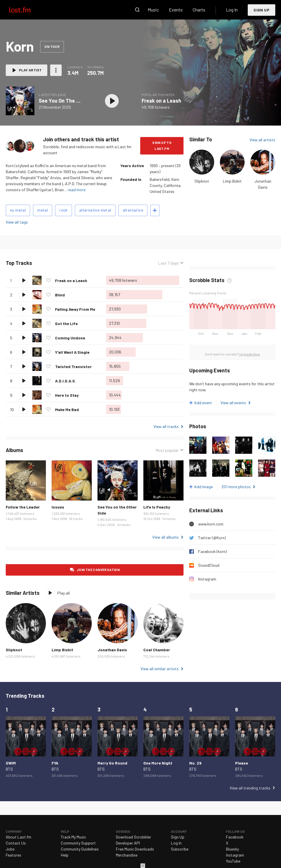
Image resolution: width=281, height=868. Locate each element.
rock (64, 210)
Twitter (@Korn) (212, 538)
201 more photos (236, 487)
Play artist (30, 70)
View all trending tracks (250, 788)
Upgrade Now (250, 354)
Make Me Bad (67, 409)
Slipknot (202, 181)
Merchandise (127, 855)
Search (137, 10)
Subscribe (180, 849)
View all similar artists (160, 669)
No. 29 (195, 763)
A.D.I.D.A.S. (66, 381)
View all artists (262, 140)
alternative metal (95, 210)
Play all (64, 593)
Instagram (207, 579)
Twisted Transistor (73, 366)
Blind (60, 295)
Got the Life (66, 323)
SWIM (11, 763)
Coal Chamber (157, 650)
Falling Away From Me (75, 309)
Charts (199, 10)
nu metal (18, 210)
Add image (203, 487)
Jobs (10, 849)
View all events (233, 403)
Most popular (167, 450)
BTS (9, 769)
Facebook (235, 837)
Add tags (155, 210)
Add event (203, 403)
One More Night (158, 763)
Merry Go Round (112, 763)
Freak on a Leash (161, 101)
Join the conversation (98, 570)
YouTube (233, 861)
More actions (56, 70)
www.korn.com (211, 524)
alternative (133, 210)
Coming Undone (70, 338)
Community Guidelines (80, 849)
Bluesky (232, 849)
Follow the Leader (23, 507)
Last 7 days (168, 263)
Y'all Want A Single (72, 352)
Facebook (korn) (212, 551)
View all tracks (166, 426)
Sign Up (262, 10)
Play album (112, 101)
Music (153, 10)
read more (77, 190)
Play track (24, 280)
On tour (52, 46)
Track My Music (73, 837)
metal (43, 210)
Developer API (128, 843)
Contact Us (16, 843)
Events (176, 10)
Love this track (48, 280)
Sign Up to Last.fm (162, 145)
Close (143, 866)
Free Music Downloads (135, 849)
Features (13, 855)
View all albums (165, 537)
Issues (58, 507)
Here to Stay (67, 395)
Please (242, 763)
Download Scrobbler (133, 837)
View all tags (17, 222)
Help (65, 855)
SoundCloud (209, 565)
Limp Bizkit (232, 181)
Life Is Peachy (157, 507)
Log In (232, 10)
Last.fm (26, 10)
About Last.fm (18, 837)
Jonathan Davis (112, 650)
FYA (55, 763)
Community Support (78, 843)
